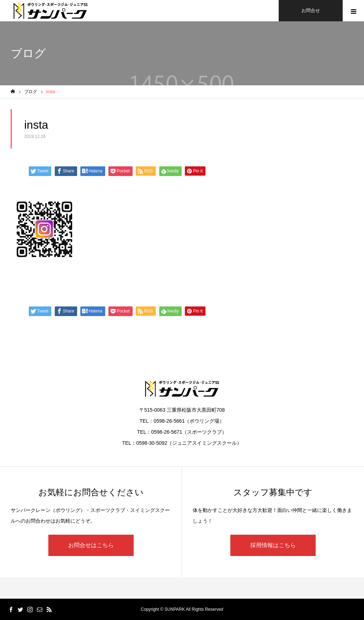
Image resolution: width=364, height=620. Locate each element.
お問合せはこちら (91, 545)
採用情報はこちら (273, 545)
